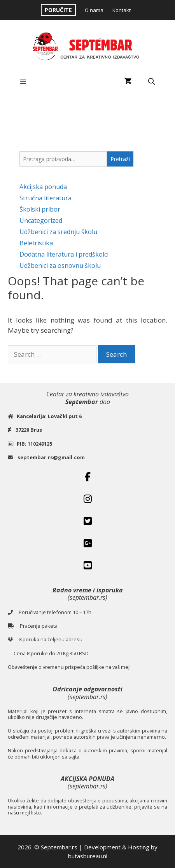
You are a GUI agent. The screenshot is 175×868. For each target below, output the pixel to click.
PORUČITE (58, 10)
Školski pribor (40, 209)
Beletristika (36, 243)
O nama (94, 10)
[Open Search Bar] (151, 82)
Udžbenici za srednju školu (58, 232)
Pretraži (120, 159)
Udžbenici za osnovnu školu (60, 266)
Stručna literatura (45, 198)
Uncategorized (41, 220)
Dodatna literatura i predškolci (64, 254)
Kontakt (122, 10)
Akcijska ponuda (43, 187)
